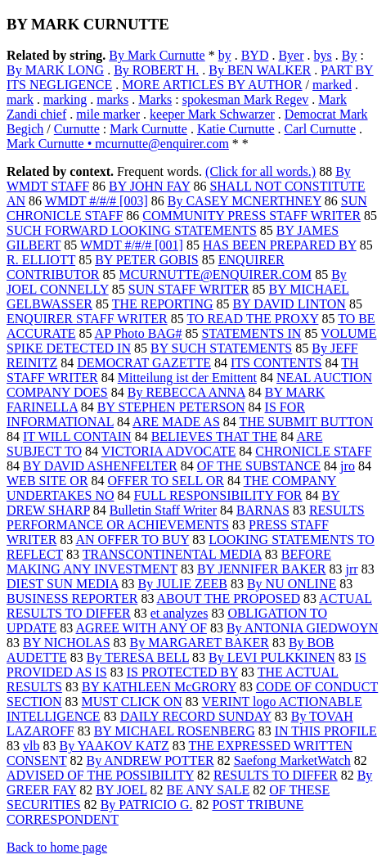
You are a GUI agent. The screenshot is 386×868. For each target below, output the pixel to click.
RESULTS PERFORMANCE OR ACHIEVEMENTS (186, 517)
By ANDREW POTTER (150, 760)
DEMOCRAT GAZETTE (144, 363)
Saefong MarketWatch (292, 760)
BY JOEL (121, 790)
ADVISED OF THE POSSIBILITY (100, 775)
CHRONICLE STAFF (313, 451)
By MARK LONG (55, 70)
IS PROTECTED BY (182, 672)
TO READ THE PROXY (252, 319)
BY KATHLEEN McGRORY (159, 687)
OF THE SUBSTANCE (259, 466)
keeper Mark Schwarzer (212, 114)
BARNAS (263, 510)
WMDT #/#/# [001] (132, 245)
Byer (291, 55)
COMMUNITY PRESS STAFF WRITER (251, 216)
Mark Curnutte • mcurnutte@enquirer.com (118, 144)
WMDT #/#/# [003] (96, 201)
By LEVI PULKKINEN (272, 657)
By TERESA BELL (138, 657)
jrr (352, 569)
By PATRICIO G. (147, 805)
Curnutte (77, 129)
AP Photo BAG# (139, 333)
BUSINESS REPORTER (72, 598)
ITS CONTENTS (276, 363)
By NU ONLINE (292, 584)
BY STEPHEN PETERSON (171, 407)
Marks (155, 99)
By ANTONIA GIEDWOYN (302, 628)
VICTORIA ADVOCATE (169, 451)
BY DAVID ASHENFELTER (100, 466)
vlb (31, 746)
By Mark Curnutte (157, 55)
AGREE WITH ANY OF (141, 628)
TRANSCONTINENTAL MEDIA (172, 554)
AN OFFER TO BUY (132, 540)
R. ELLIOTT (41, 260)
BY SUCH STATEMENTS (221, 348)
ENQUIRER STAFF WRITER (87, 319)
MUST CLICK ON (132, 702)
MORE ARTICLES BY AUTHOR (212, 85)
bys (323, 55)
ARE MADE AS (176, 422)
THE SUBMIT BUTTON (307, 422)
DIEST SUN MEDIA (63, 584)
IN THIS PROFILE (326, 731)
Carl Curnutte (321, 129)
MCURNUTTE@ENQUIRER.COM (216, 274)
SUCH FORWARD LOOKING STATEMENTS (132, 230)
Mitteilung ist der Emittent (187, 378)
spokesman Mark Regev (246, 99)
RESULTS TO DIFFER (276, 775)
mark (20, 99)
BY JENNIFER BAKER (262, 569)
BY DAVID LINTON (289, 304)
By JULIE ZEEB (183, 584)
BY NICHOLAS (67, 643)
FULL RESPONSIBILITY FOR (218, 495)
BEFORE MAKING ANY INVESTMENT (169, 562)
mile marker (108, 114)
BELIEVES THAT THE (215, 436)
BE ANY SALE (209, 790)
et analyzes (180, 613)
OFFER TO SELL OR (166, 481)
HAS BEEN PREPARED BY (280, 245)
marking (65, 99)
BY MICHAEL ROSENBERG (175, 731)
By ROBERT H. (156, 70)
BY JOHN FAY (149, 186)
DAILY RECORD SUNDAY (196, 716)
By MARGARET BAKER (200, 643)
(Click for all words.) (260, 171)
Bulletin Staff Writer (163, 510)
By (350, 55)
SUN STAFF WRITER (189, 289)
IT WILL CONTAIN (77, 436)
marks (112, 99)
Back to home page (57, 847)
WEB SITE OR (47, 481)
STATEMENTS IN (252, 333)
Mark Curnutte (148, 129)
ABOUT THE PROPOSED (229, 598)
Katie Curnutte (236, 129)
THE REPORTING (163, 304)
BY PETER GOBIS (147, 260)
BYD (255, 55)
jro (348, 466)
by (225, 55)
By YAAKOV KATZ (114, 746)
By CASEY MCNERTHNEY (245, 201)
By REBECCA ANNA (186, 392)
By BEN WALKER (260, 70)
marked (332, 85)
